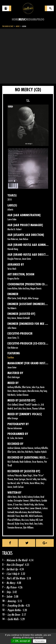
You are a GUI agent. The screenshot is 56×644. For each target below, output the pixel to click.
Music (22, 20)
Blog (41, 20)
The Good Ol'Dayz (8, 26)
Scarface (11, 358)
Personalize (40, 641)
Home (15, 20)
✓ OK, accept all (21, 641)
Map (36, 20)
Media (29, 20)
